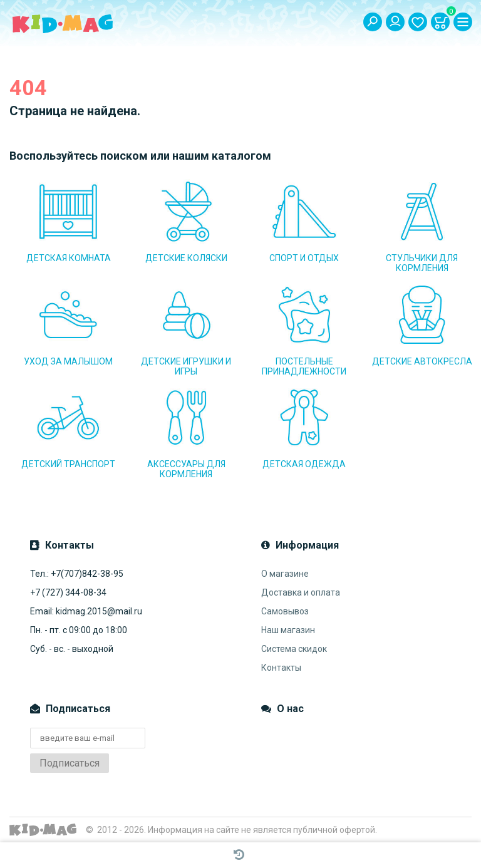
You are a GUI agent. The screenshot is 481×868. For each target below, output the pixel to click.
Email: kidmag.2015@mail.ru (86, 611)
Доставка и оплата (301, 592)
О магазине (285, 574)
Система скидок (294, 649)
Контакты (281, 668)
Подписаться (70, 763)
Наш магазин (288, 630)
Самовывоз (285, 611)
